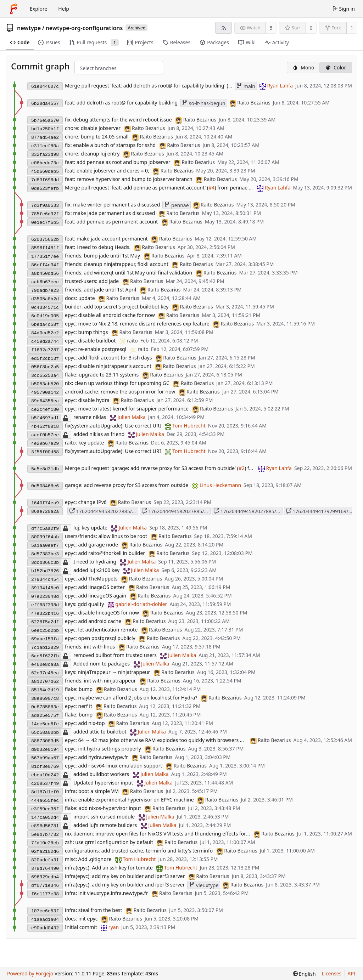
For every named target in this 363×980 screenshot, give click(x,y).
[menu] (304, 974)
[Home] (13, 9)
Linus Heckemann (220, 485)
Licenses (332, 973)
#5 (231, 86)
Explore (38, 9)
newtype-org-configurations (84, 28)
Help (64, 9)
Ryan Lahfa (280, 86)
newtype (29, 28)
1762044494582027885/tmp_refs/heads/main (104, 511)
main (246, 86)
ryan (114, 927)
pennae (176, 205)
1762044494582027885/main (176, 511)
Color (336, 67)
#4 (211, 188)
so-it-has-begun (204, 103)
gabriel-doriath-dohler (141, 604)
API (351, 973)
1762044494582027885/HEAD (248, 511)
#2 (242, 468)
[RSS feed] (224, 28)
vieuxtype (204, 885)
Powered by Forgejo (30, 973)
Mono (303, 67)
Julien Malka (131, 417)
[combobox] (86, 68)
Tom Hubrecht (189, 426)
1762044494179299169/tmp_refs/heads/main (320, 511)
